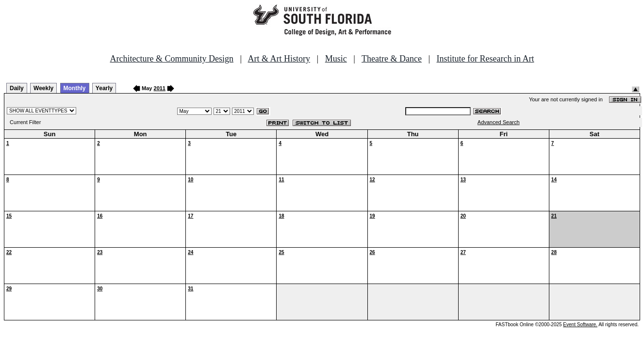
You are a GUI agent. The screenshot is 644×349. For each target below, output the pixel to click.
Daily (17, 88)
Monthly (75, 88)
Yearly (104, 88)
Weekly (43, 88)
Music (336, 59)
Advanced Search (499, 122)
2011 (160, 88)
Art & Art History (279, 59)
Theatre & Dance (392, 59)
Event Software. (580, 325)
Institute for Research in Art (486, 59)
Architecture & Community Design (172, 59)
